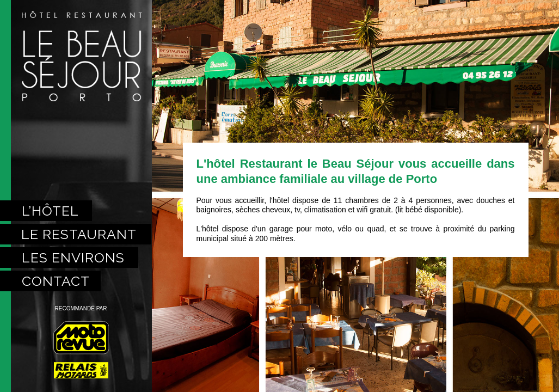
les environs (73, 258)
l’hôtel (50, 211)
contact (56, 281)
